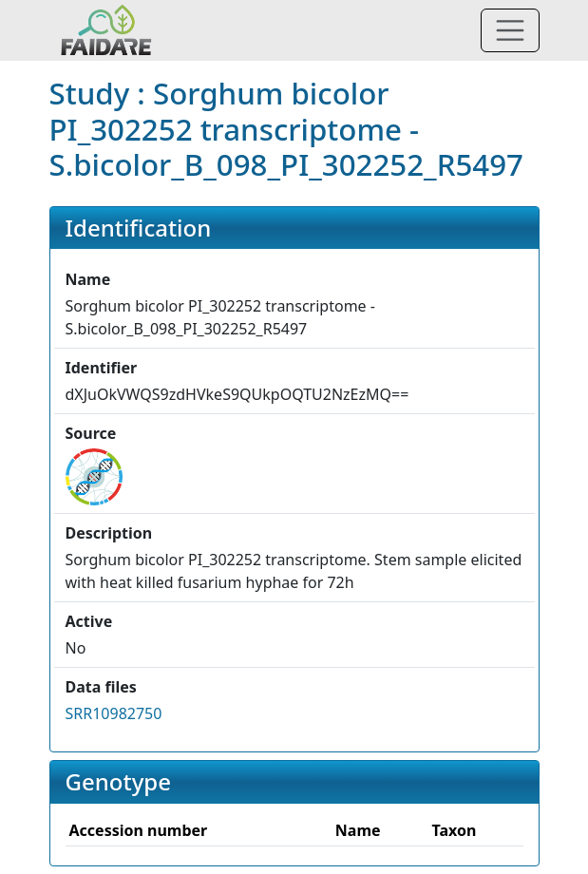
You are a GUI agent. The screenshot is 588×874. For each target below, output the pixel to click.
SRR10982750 (114, 713)
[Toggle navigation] (510, 30)
